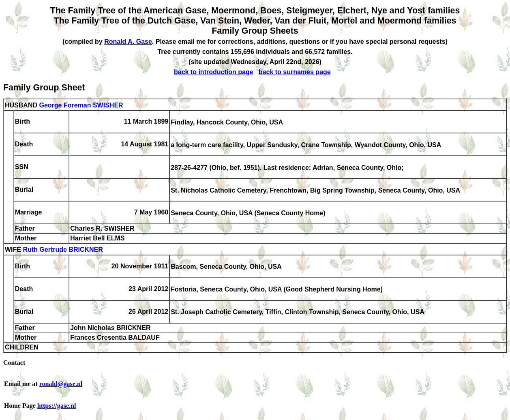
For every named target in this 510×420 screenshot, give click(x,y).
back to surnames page (295, 72)
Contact (14, 363)
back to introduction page (214, 72)
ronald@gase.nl (61, 384)
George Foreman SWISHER (81, 105)
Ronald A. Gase (128, 42)
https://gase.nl (57, 406)
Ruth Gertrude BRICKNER (63, 250)
